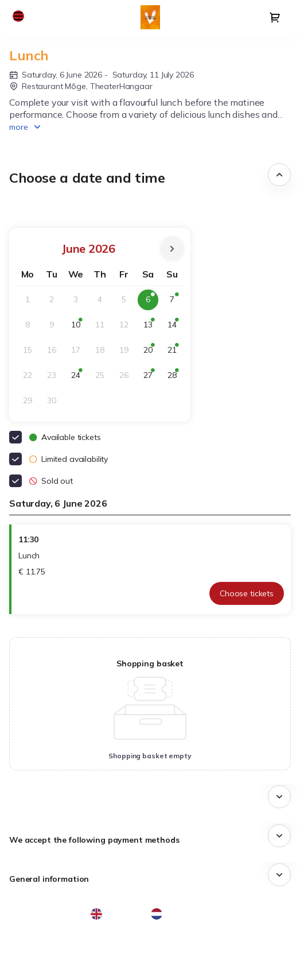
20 (151, 352)
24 (79, 378)
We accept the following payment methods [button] (94, 840)
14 (175, 327)
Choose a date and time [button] (87, 178)
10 (79, 327)
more (19, 127)
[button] (18, 16)
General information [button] (49, 879)
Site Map (30, 936)
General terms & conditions (65, 949)
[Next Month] (172, 249)
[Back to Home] (150, 17)
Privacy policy (39, 962)
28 (175, 378)
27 (151, 378)
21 (175, 352)
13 (151, 327)
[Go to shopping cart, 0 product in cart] (275, 17)
